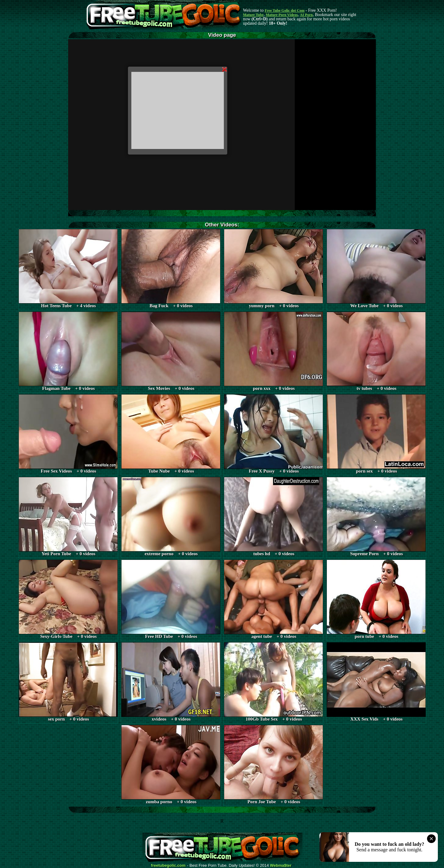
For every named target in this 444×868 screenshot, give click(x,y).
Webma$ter (281, 866)
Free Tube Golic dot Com (284, 10)
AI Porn (306, 15)
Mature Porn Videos (282, 15)
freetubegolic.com (168, 866)
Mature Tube (253, 15)
